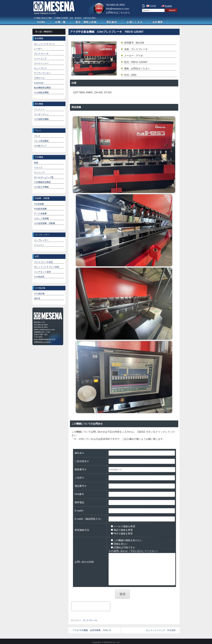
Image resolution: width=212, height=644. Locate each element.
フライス (38, 168)
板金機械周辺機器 (42, 88)
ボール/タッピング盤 (44, 177)
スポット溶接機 (41, 219)
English (168, 6)
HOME (41, 22)
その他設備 (39, 294)
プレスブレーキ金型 (43, 262)
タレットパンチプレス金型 (47, 267)
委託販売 (112, 22)
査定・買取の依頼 (86, 22)
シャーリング (40, 59)
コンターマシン (41, 114)
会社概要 (158, 22)
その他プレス (40, 146)
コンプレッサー (41, 240)
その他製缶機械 (41, 119)
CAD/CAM (39, 83)
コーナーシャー (41, 63)
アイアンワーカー (42, 73)
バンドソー (39, 109)
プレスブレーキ (90, 620)
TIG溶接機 (39, 204)
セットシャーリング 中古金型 (162, 630)
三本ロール (39, 78)
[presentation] (91, 606)
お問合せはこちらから (118, 13)
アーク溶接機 (40, 214)
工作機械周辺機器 (42, 182)
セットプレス (40, 68)
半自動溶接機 (40, 209)
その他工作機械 (41, 187)
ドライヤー (39, 245)
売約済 (37, 298)
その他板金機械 (41, 92)
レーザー (38, 49)
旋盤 (36, 163)
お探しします (135, 22)
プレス (37, 136)
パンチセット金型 (42, 272)
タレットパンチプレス (44, 44)
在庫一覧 (60, 22)
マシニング (39, 172)
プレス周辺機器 (41, 141)
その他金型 (39, 277)
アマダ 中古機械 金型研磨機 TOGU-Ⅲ (91, 630)
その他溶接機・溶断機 (44, 223)
